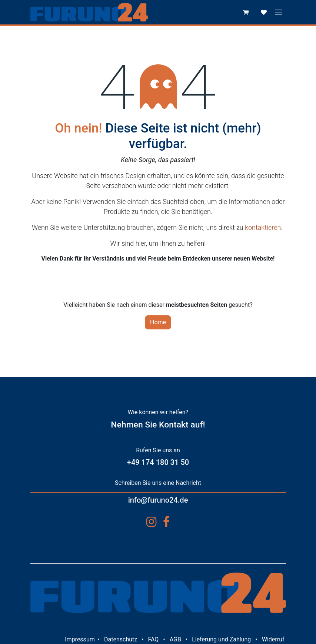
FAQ (153, 639)
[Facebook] (166, 522)
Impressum (80, 639)
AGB (175, 639)
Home (158, 322)
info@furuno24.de (158, 500)
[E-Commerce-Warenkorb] (246, 12)
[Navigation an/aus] (279, 12)
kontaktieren (263, 227)
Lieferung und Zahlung (221, 639)
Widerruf (273, 639)
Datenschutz (121, 639)
